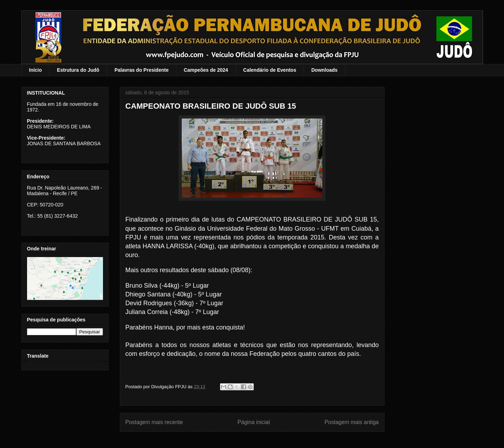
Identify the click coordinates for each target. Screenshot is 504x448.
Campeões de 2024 (206, 70)
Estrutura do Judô (78, 70)
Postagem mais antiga (351, 422)
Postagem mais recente (154, 422)
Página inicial (254, 422)
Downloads (325, 70)
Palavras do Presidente (142, 70)
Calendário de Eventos (270, 70)
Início (36, 70)
